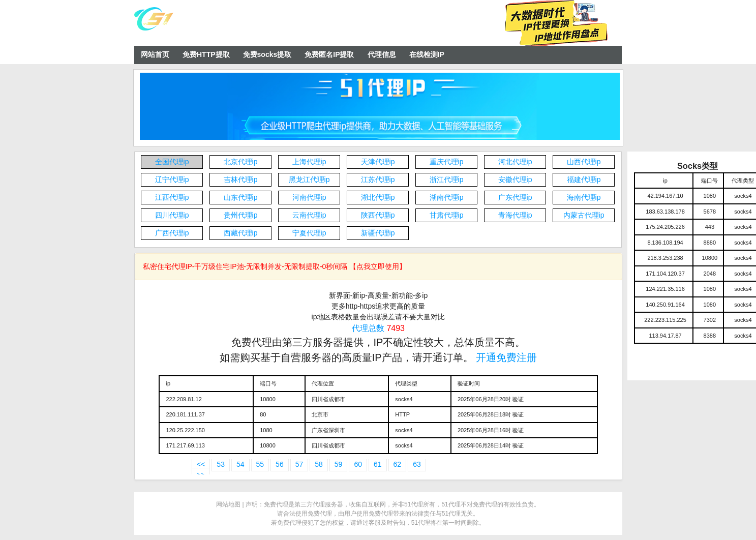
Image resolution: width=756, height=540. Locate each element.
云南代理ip (309, 215)
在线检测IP (427, 54)
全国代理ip (172, 162)
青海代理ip (515, 215)
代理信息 (382, 54)
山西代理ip (584, 162)
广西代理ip (172, 233)
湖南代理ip (447, 197)
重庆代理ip (447, 162)
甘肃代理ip (447, 215)
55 (260, 464)
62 (398, 464)
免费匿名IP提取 (329, 54)
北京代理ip (241, 162)
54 (240, 464)
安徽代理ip (515, 179)
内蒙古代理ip (584, 215)
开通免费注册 (506, 357)
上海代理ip (309, 162)
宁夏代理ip (309, 233)
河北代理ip (515, 162)
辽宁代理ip (172, 179)
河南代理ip (309, 197)
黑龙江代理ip (309, 179)
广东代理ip (515, 197)
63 (417, 464)
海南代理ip (584, 197)
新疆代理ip (378, 233)
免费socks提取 (267, 54)
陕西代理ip (378, 215)
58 (319, 464)
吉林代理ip (241, 179)
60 (358, 464)
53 (221, 464)
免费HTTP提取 (206, 54)
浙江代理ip (447, 179)
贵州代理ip (241, 215)
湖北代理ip (378, 197)
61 (378, 464)
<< (201, 464)
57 (299, 464)
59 (339, 464)
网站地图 (228, 504)
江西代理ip (172, 197)
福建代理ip (584, 179)
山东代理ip (241, 197)
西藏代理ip (241, 233)
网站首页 (155, 54)
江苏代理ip (378, 179)
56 (280, 464)
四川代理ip (172, 215)
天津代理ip (378, 162)
